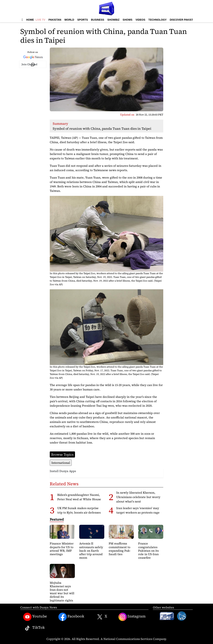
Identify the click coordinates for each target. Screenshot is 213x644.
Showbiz (113, 20)
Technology (157, 20)
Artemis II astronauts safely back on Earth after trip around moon (91, 550)
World (69, 20)
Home (30, 20)
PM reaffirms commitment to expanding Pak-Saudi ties (120, 549)
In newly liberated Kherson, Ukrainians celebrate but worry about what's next (138, 497)
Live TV (40, 20)
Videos (140, 20)
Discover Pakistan (183, 20)
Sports (83, 20)
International (61, 463)
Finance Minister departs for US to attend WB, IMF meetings (62, 549)
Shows (128, 20)
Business (98, 20)
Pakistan (55, 20)
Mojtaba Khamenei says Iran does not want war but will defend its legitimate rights (62, 591)
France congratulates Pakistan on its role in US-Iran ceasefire (148, 550)
